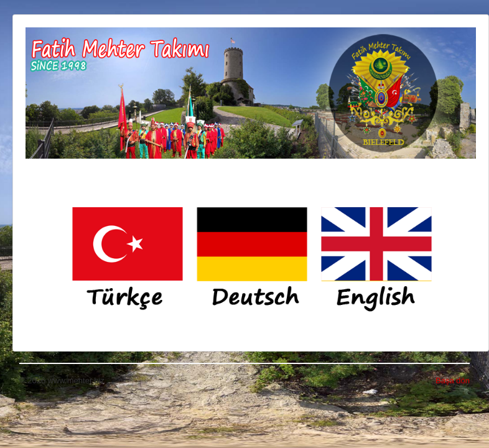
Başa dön (453, 380)
